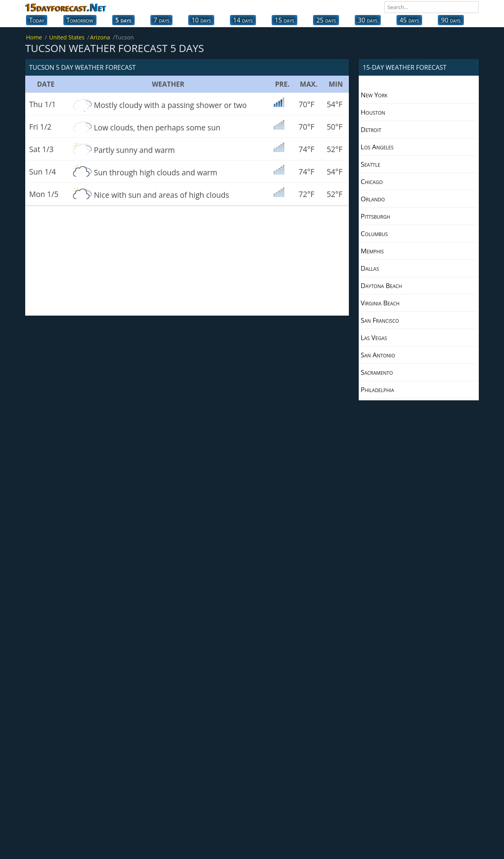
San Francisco (380, 320)
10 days (201, 20)
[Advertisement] (187, 260)
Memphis (372, 251)
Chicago (372, 181)
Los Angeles (377, 147)
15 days (285, 20)
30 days (368, 20)
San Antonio (378, 355)
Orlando (373, 199)
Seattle (371, 164)
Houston (373, 112)
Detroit (371, 129)
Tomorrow (80, 20)
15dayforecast (66, 7)
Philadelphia (377, 390)
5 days (123, 20)
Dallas (370, 268)
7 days (161, 20)
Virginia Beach (380, 303)
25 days (326, 20)
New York (374, 95)
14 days (243, 20)
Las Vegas (374, 337)
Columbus (374, 233)
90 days (451, 20)
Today (37, 20)
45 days (409, 20)
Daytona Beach (381, 285)
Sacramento (377, 372)
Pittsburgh (375, 216)
